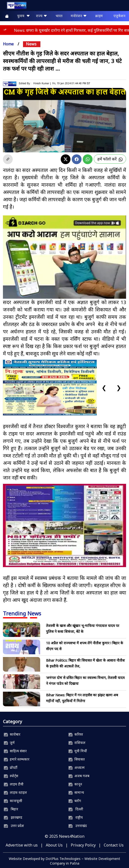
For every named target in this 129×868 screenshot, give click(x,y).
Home (8, 44)
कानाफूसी (13, 801)
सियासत (77, 759)
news (31, 44)
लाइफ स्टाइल (15, 792)
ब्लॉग (75, 801)
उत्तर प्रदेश (14, 826)
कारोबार (12, 734)
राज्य (42, 16)
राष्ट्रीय (76, 817)
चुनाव (24, 16)
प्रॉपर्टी (11, 767)
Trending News (22, 613)
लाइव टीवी (14, 784)
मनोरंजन (79, 16)
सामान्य (76, 792)
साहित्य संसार (15, 751)
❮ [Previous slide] (104, 387)
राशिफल (77, 743)
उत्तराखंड (78, 826)
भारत (59, 16)
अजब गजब (79, 776)
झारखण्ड (13, 817)
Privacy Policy (83, 845)
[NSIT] (64, 525)
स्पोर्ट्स (11, 776)
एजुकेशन (119, 16)
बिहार (11, 809)
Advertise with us (22, 845)
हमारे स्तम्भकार (17, 759)
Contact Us (114, 845)
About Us (54, 845)
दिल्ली (76, 809)
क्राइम (99, 16)
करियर (76, 734)
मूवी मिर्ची (78, 751)
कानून (75, 784)
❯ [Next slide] (119, 387)
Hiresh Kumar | (42, 83)
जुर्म (9, 743)
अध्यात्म (77, 767)
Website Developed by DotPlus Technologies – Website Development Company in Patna (64, 861)
